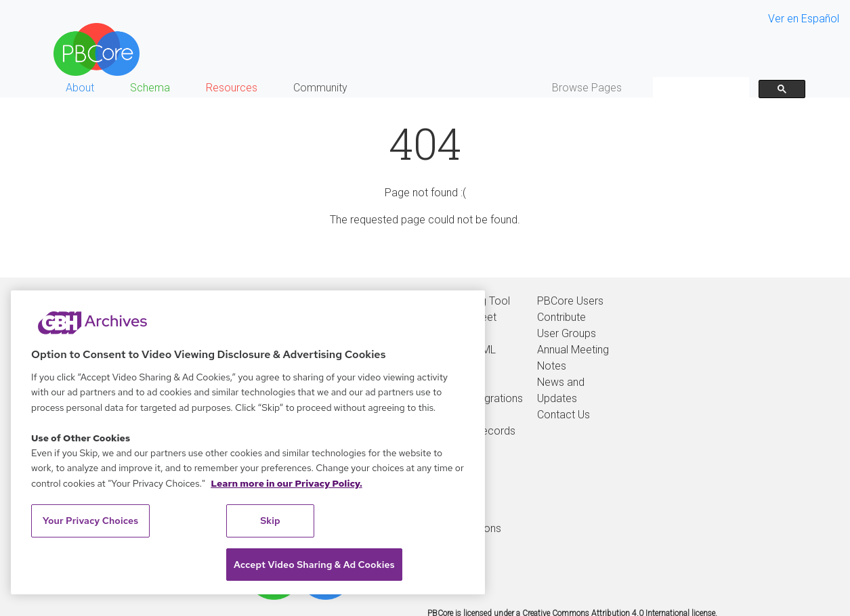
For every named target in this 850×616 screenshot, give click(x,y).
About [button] (80, 88)
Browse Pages (587, 88)
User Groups (567, 333)
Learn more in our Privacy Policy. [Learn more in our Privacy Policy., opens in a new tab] (286, 483)
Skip (270, 521)
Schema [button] (150, 88)
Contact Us (564, 415)
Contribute (561, 317)
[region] (248, 442)
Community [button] (320, 88)
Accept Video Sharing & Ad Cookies (314, 565)
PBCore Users (570, 301)
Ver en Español (804, 19)
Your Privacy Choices (91, 521)
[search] (700, 89)
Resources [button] (232, 88)
